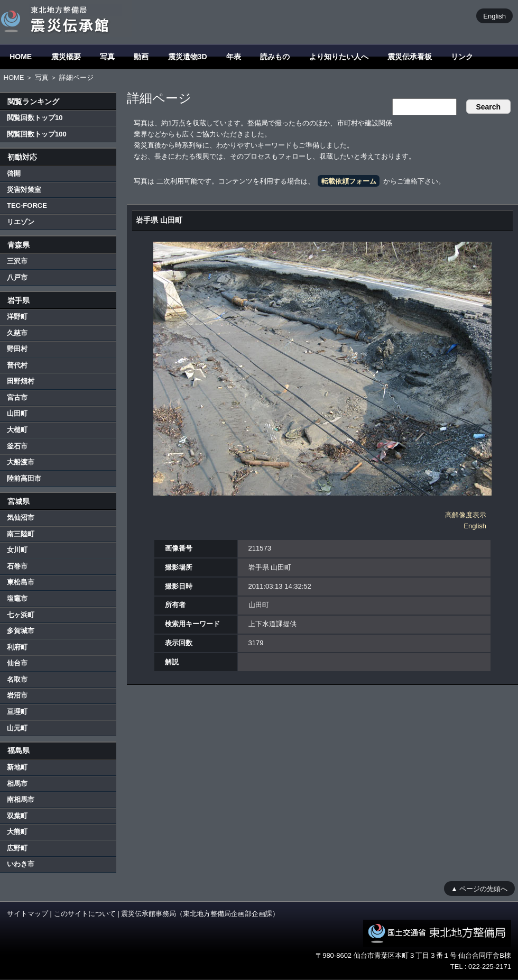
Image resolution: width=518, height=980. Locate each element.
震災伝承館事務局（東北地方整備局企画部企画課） (200, 914)
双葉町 (17, 816)
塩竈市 (17, 598)
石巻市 (17, 566)
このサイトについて (85, 914)
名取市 (17, 679)
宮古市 (17, 397)
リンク (462, 57)
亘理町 (17, 712)
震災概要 (66, 57)
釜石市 (17, 446)
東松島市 (21, 582)
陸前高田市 (24, 478)
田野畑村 (21, 381)
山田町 (17, 413)
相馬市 (17, 784)
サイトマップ (27, 914)
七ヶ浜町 (21, 615)
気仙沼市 (21, 518)
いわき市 (21, 864)
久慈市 (17, 333)
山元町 (17, 728)
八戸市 (17, 277)
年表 (234, 57)
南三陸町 (21, 534)
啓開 (14, 173)
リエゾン (21, 222)
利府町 (17, 647)
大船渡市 (21, 462)
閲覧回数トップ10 (35, 118)
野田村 (17, 349)
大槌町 (17, 430)
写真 (107, 57)
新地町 (17, 767)
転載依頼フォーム (349, 181)
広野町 (17, 848)
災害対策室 (24, 190)
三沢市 (17, 261)
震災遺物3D (188, 57)
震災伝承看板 (410, 57)
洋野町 (17, 317)
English (494, 16)
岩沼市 (17, 695)
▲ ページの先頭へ (479, 888)
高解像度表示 (466, 515)
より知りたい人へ (339, 57)
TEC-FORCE (27, 205)
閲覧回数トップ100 (37, 134)
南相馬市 (21, 799)
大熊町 (17, 832)
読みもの (275, 57)
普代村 (17, 365)
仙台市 (17, 663)
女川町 (17, 550)
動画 (141, 57)
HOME (21, 57)
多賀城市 (21, 631)
